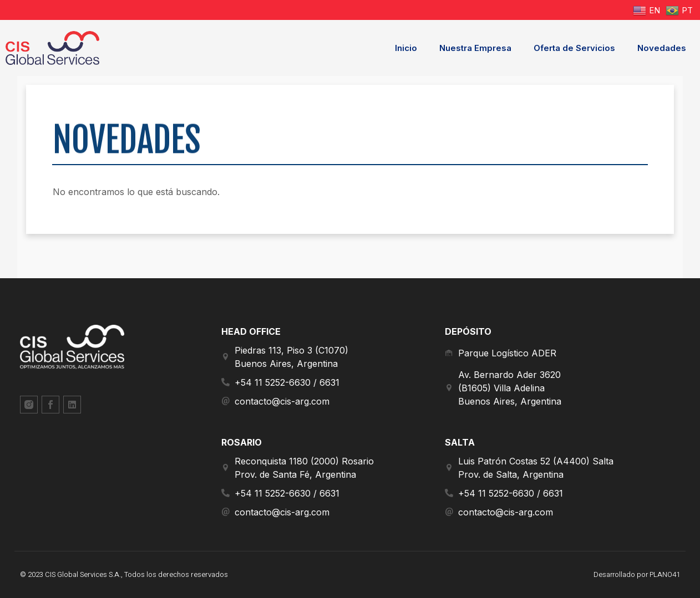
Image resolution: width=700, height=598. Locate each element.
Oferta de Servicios (574, 48)
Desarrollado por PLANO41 (636, 574)
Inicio (406, 48)
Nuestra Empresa (475, 48)
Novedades (662, 48)
